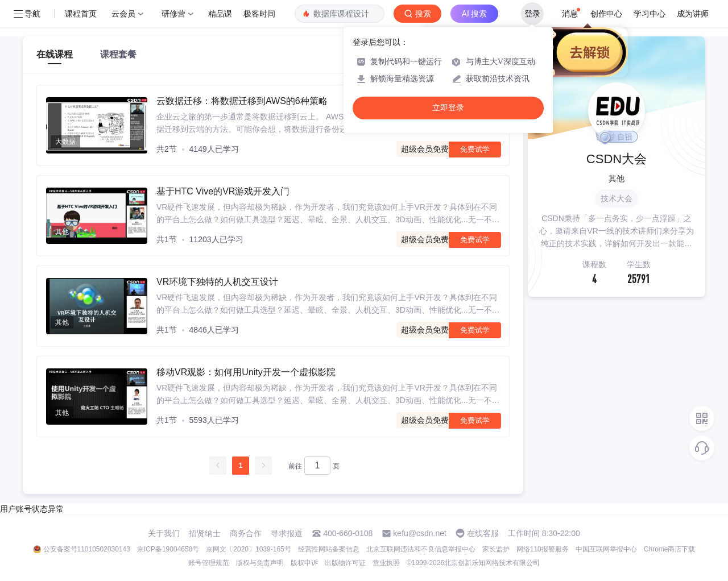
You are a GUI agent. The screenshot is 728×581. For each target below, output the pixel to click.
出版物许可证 (345, 563)
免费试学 (475, 149)
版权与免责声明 (260, 563)
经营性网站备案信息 (329, 549)
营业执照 (386, 563)
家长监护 (496, 549)
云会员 (123, 14)
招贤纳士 (205, 533)
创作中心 (606, 14)
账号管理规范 (209, 563)
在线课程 (55, 54)
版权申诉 (304, 563)
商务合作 (246, 533)
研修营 (173, 14)
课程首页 (81, 14)
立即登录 (448, 108)
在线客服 (483, 533)
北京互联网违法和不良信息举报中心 (421, 549)
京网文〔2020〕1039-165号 (248, 549)
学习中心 (650, 14)
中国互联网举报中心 (606, 549)
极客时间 (259, 14)
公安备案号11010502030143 (87, 549)
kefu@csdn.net (420, 533)
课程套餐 (118, 54)
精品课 (220, 14)
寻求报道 (287, 533)
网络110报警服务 (543, 549)
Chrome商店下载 (670, 549)
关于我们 (164, 533)
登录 (532, 14)
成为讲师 (693, 14)
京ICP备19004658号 (168, 549)
